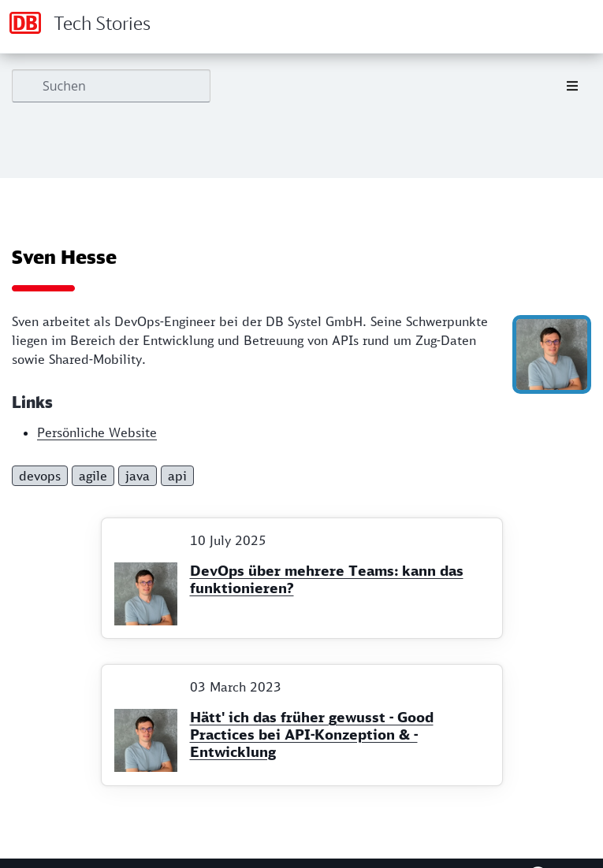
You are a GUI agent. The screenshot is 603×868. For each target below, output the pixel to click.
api (177, 476)
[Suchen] (111, 86)
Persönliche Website (97, 432)
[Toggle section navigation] (572, 86)
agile (93, 476)
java (138, 476)
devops (40, 476)
